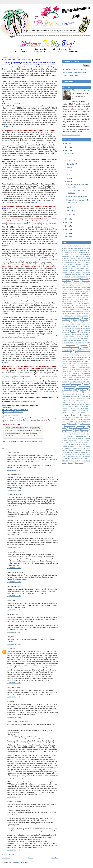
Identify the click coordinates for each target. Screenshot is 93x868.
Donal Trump (66, 320)
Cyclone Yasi (87, 314)
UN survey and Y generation (80, 442)
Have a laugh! (69, 353)
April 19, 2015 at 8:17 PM (14, 683)
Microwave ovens (85, 378)
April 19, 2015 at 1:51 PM (14, 596)
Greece (85, 347)
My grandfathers (67, 390)
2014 (67, 219)
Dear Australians (83, 316)
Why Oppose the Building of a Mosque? (79, 457)
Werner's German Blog (70, 76)
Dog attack (85, 318)
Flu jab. (78, 330)
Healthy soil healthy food (70, 355)
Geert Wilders (84, 339)
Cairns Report (76, 295)
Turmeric (88, 440)
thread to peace (67, 438)
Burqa (72, 293)
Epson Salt (76, 324)
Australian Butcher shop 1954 (80, 277)
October (70, 160)
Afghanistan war (67, 256)
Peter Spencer (83, 402)
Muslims (86, 384)
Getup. (89, 343)
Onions (86, 394)
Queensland (69, 415)
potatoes (85, 408)
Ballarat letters (86, 281)
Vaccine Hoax (85, 444)
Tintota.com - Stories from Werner (74, 72)
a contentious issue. (68, 246)
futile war (78, 337)
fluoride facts (84, 332)
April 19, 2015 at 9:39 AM (14, 548)
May (69, 178)
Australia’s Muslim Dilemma (83, 273)
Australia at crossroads (81, 265)
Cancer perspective (83, 297)
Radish (86, 418)
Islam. (86, 361)
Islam (64, 361)
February (70, 211)
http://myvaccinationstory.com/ (13, 412)
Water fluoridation (80, 450)
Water (70, 450)
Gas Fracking (73, 339)
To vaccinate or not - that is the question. (21, 60)
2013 (67, 222)
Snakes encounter (85, 424)
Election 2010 (84, 320)
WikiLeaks (65, 461)
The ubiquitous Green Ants (81, 436)
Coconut (88, 308)
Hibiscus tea (68, 357)
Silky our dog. (73, 424)
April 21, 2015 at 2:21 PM (14, 850)
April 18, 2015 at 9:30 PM (14, 490)
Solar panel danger (70, 426)
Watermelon (75, 453)
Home (31, 858)
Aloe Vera (67, 258)
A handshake (66, 248)
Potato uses (75, 408)
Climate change (79, 308)
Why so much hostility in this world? (76, 459)
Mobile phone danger (71, 380)
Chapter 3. (87, 304)
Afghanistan (84, 254)
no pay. (69, 392)
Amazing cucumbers (85, 258)
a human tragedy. (77, 248)
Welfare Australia (86, 453)
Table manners (84, 430)
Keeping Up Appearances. (70, 367)
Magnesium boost (76, 374)
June (69, 175)
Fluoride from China (68, 335)
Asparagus (79, 260)
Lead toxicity (85, 369)
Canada (86, 295)
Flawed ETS (69, 330)
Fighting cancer (75, 328)
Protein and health (76, 410)
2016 (67, 147)
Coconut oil (85, 310)
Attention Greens (70, 262)
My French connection (82, 388)
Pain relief (66, 398)
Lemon (78, 371)
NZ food (80, 394)
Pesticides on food (69, 402)
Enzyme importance (75, 322)
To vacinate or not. (37, 441)
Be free (10, 649)
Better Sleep (75, 285)
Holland (86, 357)
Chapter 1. (70, 304)
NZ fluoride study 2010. (69, 394)
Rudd (74, 420)
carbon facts (66, 301)
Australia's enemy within (81, 269)
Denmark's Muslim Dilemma (71, 318)
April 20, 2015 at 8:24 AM (14, 717)
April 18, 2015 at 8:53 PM (14, 470)
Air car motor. (78, 256)
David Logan (69, 316)
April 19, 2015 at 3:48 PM (14, 644)
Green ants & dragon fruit (70, 349)
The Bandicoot (67, 432)
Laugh (77, 369)
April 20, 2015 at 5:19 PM (14, 797)
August (70, 168)
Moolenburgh (84, 380)
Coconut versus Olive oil (72, 310)
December (71, 153)
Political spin (85, 406)
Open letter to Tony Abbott (70, 396)
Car (76, 299)
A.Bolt (89, 252)
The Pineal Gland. (77, 434)
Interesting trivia (84, 359)
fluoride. (65, 337)
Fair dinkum (77, 326)
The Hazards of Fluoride (80, 432)
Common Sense (77, 312)
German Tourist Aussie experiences (75, 69)
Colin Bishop (66, 312)
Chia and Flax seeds (79, 306)
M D (66, 374)
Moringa (65, 382)
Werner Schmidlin (82, 90)
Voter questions (79, 448)
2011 (67, 230)
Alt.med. (74, 258)
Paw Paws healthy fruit (80, 400)
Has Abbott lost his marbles (83, 351)
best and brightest (78, 283)
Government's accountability (71, 347)
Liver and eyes (86, 371)
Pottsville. (65, 410)
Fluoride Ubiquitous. (83, 335)
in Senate (75, 359)
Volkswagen (68, 448)
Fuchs (71, 337)
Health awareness (83, 353)
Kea (87, 365)
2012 (67, 226)
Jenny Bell (75, 363)
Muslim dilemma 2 (76, 384)
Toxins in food (72, 440)
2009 (67, 237)
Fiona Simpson (86, 328)
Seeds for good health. (81, 422)
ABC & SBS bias (71, 254)
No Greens (83, 390)
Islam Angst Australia (75, 361)
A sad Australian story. (82, 246)
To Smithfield (78, 438)
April (69, 182)
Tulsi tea (81, 440)
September (71, 164)
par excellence (77, 398)
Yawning (70, 463)
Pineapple (65, 404)
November (71, 157)
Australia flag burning (69, 267)
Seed (70, 422)
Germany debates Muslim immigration (73, 343)
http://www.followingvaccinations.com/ (15, 410)
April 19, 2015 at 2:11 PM (14, 610)
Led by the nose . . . (68, 371)
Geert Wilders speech (69, 341)
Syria (76, 430)
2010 (67, 233)
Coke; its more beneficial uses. (77, 196)
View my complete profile (71, 135)
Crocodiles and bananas (74, 314)
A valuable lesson (80, 252)
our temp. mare (84, 396)
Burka (80, 291)
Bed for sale (68, 283)
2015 (67, 151)
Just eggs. (80, 365)
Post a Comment (8, 854)
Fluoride (73, 332)
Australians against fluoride (70, 279)
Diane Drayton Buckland (16, 722)
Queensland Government (75, 418)
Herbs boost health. (85, 355)
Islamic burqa (66, 363)
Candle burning (67, 299)
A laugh (86, 248)
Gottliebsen (84, 345)
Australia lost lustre (83, 267)
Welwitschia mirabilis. (71, 455)
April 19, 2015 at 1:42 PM (14, 582)
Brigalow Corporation (78, 289)
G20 (84, 337)
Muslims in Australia (85, 386)
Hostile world (66, 359)
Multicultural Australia (76, 382)
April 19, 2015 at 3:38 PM (14, 632)
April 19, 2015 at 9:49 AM (14, 568)
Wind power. (75, 461)
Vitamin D (65, 446)
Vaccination (66, 444)
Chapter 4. (68, 306)
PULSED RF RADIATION (74, 413)
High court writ (78, 357)
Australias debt (84, 279)
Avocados (77, 281)
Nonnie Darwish (77, 392)
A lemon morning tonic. (69, 250)
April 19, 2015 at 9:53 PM (14, 697)
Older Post (55, 858)
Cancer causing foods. (69, 297)
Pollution (65, 408)
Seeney (65, 424)
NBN (76, 390)
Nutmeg (86, 392)
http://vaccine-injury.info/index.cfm (23, 401)
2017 (67, 143)
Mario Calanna (73, 378)
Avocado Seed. (67, 281)
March (69, 207)
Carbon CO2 (84, 299)
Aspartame (87, 260)
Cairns (86, 293)
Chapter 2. (79, 304)
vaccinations (75, 444)
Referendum (66, 420)
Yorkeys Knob (79, 463)
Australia (80, 262)
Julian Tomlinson (69, 365)
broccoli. (72, 291)
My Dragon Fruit (69, 388)
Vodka (89, 446)
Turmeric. (67, 442)
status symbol (81, 426)
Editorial (75, 320)
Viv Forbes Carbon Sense (77, 446)
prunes (86, 410)
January (70, 214)
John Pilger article (85, 363)
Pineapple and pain (77, 404)
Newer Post (6, 858)
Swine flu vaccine (67, 430)
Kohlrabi (82, 367)
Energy (64, 322)
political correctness (73, 406)
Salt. (79, 420)
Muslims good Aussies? (69, 386)
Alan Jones (87, 256)
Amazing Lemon (69, 260)
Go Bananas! (70, 345)
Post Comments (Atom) (20, 862)
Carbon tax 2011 (78, 301)
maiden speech (77, 376)
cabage (78, 293)
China (70, 308)
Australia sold (66, 269)
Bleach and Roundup (80, 287)
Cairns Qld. (66, 295)
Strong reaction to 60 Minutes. (79, 428)
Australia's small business (73, 275)
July (68, 171)
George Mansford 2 (83, 341)
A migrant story (83, 250)
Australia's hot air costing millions (72, 271)
